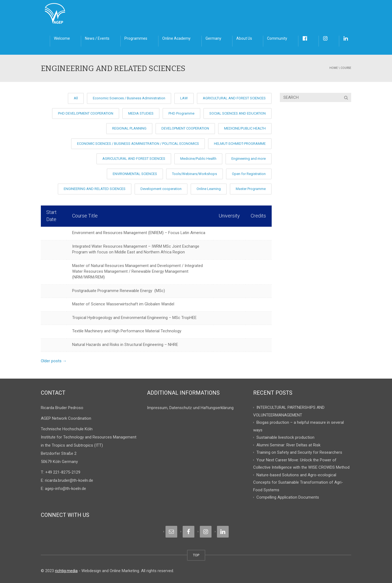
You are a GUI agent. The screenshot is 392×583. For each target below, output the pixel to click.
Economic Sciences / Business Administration (129, 98)
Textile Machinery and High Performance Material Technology (127, 331)
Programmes (136, 38)
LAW (184, 98)
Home (334, 68)
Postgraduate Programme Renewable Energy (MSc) (119, 291)
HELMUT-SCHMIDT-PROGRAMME (240, 144)
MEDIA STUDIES (141, 113)
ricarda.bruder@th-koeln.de (69, 480)
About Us (244, 38)
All (76, 98)
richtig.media (66, 571)
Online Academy (176, 38)
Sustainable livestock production (285, 437)
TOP (196, 555)
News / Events (97, 38)
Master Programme (251, 189)
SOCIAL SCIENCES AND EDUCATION (238, 113)
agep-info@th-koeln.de (65, 489)
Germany (213, 38)
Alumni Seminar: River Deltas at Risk (288, 445)
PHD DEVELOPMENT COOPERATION (86, 113)
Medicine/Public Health (198, 159)
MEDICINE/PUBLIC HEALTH (245, 128)
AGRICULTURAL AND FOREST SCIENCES (234, 98)
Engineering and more (249, 159)
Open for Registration (249, 174)
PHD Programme (181, 113)
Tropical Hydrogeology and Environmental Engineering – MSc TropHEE (134, 318)
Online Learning (209, 189)
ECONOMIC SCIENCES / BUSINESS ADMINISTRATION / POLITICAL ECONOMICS (138, 144)
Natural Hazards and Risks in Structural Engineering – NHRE (125, 345)
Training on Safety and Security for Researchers (299, 452)
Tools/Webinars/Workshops (195, 174)
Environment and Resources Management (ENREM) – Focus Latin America (139, 233)
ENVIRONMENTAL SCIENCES (135, 174)
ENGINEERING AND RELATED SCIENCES (95, 189)
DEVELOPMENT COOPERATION (185, 128)
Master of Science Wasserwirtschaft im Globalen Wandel (123, 304)
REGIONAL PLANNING (129, 128)
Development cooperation (161, 189)
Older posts (54, 361)
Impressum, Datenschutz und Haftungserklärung (190, 408)
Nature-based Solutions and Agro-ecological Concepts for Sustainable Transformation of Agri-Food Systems (298, 482)
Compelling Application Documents (288, 497)
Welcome (62, 38)
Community (277, 38)
